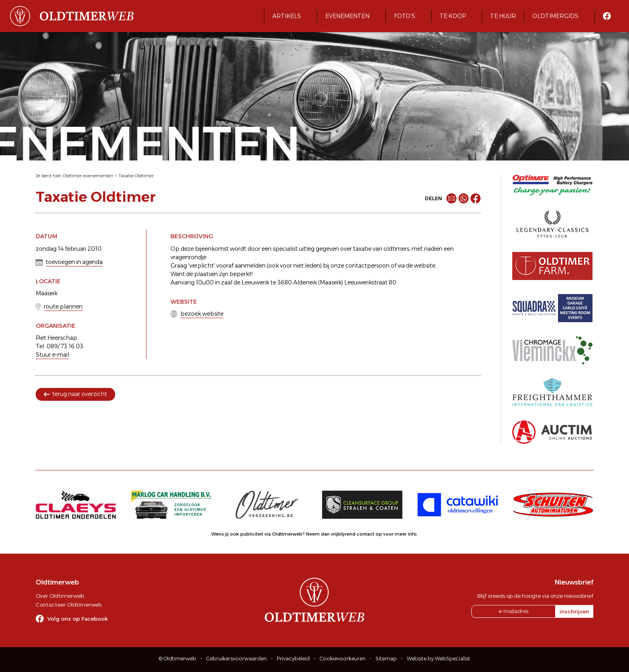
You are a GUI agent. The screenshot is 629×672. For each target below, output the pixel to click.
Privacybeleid (293, 659)
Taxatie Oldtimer (136, 176)
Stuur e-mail (52, 355)
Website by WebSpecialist (438, 659)
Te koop (453, 16)
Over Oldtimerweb (60, 596)
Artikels (287, 16)
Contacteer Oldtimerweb (69, 605)
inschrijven (574, 611)
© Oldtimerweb (178, 659)
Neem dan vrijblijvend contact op (344, 534)
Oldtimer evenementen (88, 176)
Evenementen (347, 16)
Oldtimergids (555, 16)
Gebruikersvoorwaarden (236, 659)
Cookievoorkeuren (343, 659)
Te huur (503, 16)
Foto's (405, 16)
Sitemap (386, 659)
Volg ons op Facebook (78, 619)
